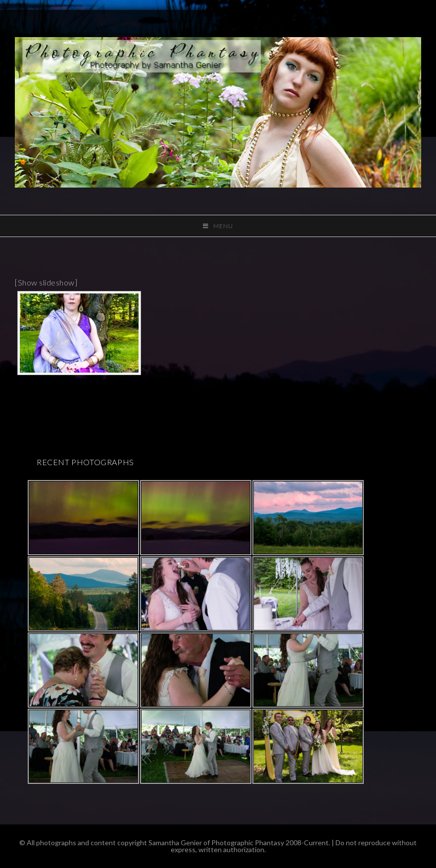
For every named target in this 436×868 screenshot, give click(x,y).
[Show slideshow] (46, 282)
